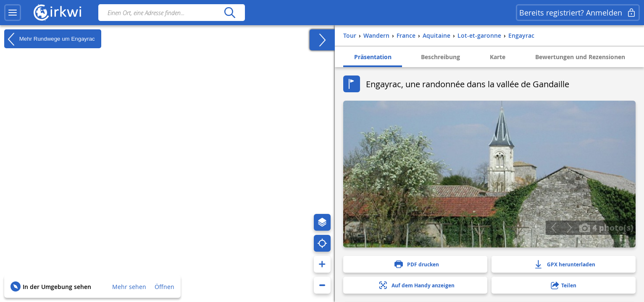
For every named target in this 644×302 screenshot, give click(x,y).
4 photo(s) (606, 227)
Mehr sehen (129, 287)
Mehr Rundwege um (50, 39)
